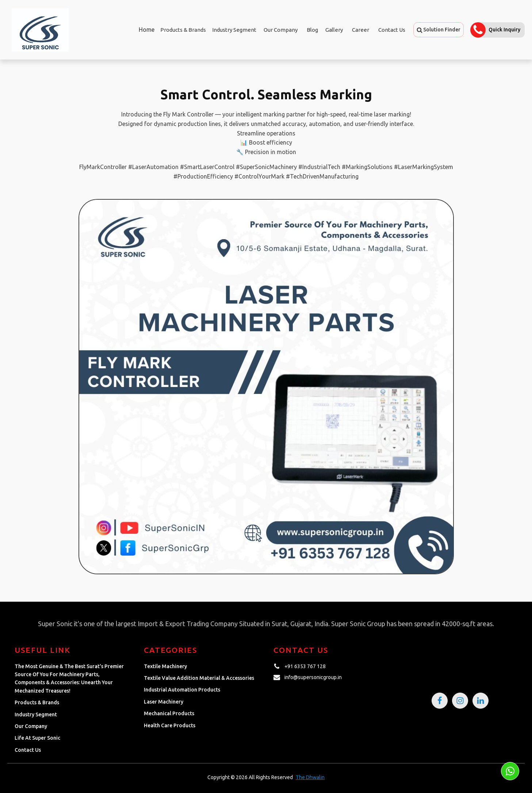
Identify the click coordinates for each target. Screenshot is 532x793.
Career (361, 30)
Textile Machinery (165, 666)
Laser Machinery (164, 702)
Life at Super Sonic (37, 738)
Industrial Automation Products (182, 690)
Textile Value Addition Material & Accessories (199, 678)
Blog (312, 30)
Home (144, 30)
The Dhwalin (310, 777)
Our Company (281, 30)
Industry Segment (234, 30)
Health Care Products (170, 725)
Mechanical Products (169, 713)
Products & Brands (37, 702)
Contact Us (392, 30)
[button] (439, 30)
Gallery (334, 30)
